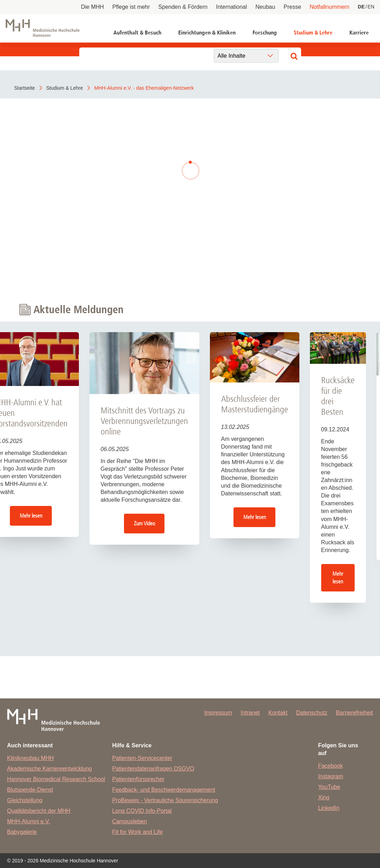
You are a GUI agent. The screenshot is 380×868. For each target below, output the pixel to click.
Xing (324, 797)
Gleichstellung (25, 800)
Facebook (330, 766)
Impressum (218, 713)
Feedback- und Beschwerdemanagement (164, 790)
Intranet (250, 713)
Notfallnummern (329, 7)
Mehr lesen (31, 516)
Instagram (331, 776)
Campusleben (129, 821)
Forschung (265, 33)
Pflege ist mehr (131, 7)
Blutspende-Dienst (30, 790)
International (231, 7)
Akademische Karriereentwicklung (49, 769)
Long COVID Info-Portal (142, 811)
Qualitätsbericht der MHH (39, 811)
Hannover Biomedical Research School (56, 779)
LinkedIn (329, 808)
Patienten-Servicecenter (142, 758)
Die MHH (92, 7)
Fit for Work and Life (137, 832)
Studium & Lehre (313, 33)
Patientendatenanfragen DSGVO (153, 769)
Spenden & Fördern (183, 7)
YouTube (329, 787)
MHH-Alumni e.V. (29, 821)
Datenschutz (312, 713)
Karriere (359, 33)
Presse (292, 7)
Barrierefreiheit (354, 713)
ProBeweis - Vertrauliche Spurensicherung (165, 800)
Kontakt (278, 713)
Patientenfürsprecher (138, 779)
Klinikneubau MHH (30, 758)
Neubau (265, 7)
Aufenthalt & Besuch (137, 33)
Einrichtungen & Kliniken (207, 33)
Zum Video (144, 523)
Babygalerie (22, 832)
